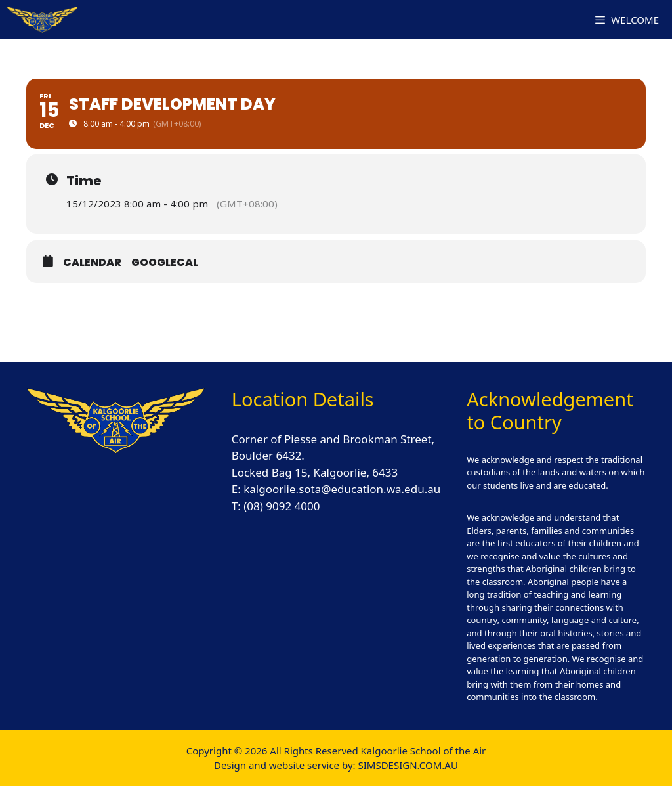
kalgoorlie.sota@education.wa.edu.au (342, 489)
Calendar (92, 262)
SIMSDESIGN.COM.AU (408, 765)
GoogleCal (165, 262)
